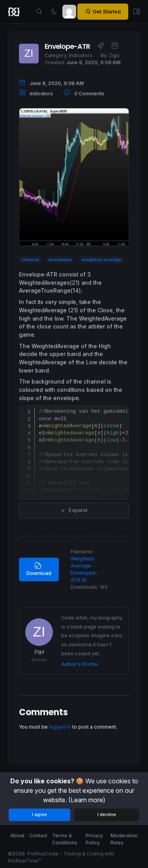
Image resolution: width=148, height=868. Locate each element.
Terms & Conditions (65, 839)
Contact (38, 836)
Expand (74, 510)
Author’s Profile (80, 664)
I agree (39, 814)
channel (30, 260)
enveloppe (60, 260)
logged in (60, 727)
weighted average (101, 260)
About (17, 836)
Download (39, 569)
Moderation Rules (124, 839)
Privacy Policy (94, 839)
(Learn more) (87, 800)
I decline (107, 814)
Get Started (103, 12)
